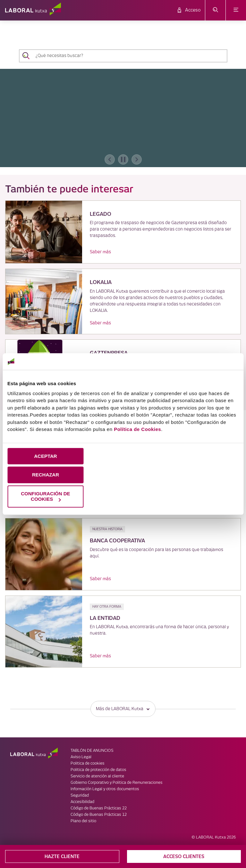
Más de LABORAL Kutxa (123, 709)
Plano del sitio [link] (83, 821)
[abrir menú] (236, 10)
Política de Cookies (137, 429)
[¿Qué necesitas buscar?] (129, 56)
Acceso (193, 10)
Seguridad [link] (80, 795)
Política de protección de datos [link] (98, 770)
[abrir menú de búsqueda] (215, 10)
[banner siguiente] (137, 159)
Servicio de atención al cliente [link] (97, 776)
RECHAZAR (46, 475)
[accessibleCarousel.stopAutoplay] (123, 159)
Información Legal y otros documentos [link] (105, 789)
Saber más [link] (100, 252)
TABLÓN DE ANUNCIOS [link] (92, 751)
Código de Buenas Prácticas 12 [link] (99, 815)
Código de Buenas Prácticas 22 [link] (99, 808)
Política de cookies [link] (88, 763)
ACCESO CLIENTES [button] (184, 856)
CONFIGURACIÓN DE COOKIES (45, 496)
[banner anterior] (110, 159)
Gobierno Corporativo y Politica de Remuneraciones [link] (117, 783)
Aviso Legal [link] (81, 757)
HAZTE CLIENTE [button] (62, 856)
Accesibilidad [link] (82, 802)
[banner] (123, 118)
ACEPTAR (45, 456)
